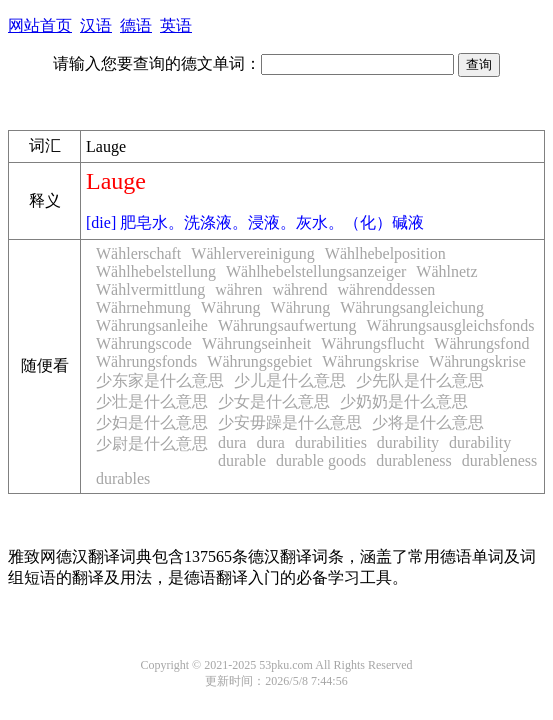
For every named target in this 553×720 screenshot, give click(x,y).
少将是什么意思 (428, 422)
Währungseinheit (256, 343)
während (299, 289)
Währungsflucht (372, 343)
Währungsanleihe (152, 325)
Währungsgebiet (259, 361)
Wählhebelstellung (156, 271)
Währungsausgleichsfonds (451, 325)
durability (408, 442)
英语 (176, 25)
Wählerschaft (138, 253)
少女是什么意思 (274, 401)
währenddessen (387, 289)
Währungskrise (370, 361)
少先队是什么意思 (420, 380)
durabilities (331, 442)
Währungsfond (481, 343)
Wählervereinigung (253, 253)
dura (232, 442)
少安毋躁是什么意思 (290, 422)
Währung (231, 307)
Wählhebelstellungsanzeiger (316, 271)
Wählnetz (446, 271)
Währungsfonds (146, 361)
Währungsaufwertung (287, 325)
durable (242, 460)
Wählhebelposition (385, 253)
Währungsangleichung (412, 307)
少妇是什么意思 (152, 422)
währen (238, 289)
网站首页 (40, 25)
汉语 (96, 25)
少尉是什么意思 (152, 443)
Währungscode (144, 343)
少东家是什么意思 (160, 380)
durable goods (321, 460)
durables (123, 478)
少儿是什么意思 (290, 380)
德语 (136, 25)
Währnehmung (143, 307)
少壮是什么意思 (152, 401)
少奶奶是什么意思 (404, 401)
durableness (414, 460)
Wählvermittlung (150, 289)
